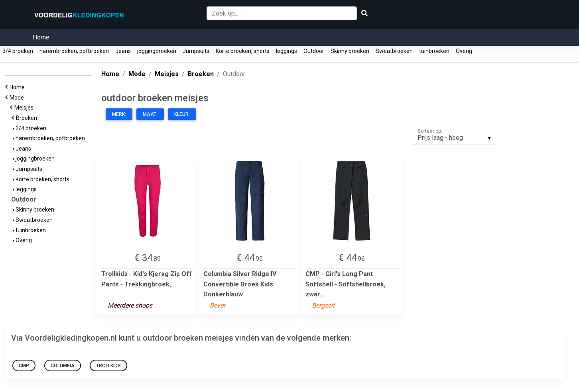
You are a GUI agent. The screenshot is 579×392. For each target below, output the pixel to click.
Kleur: (182, 114)
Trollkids (108, 366)
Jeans (123, 51)
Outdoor (314, 51)
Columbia (63, 366)
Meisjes (25, 108)
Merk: (119, 114)
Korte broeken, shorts (243, 51)
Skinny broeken (350, 51)
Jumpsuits (196, 51)
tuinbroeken (434, 51)
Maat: (150, 114)
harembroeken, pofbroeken (74, 51)
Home (41, 37)
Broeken (28, 118)
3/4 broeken (18, 51)
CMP (24, 366)
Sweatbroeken (394, 51)
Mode (18, 98)
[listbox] (454, 138)
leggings (287, 51)
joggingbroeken (157, 51)
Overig (464, 51)
